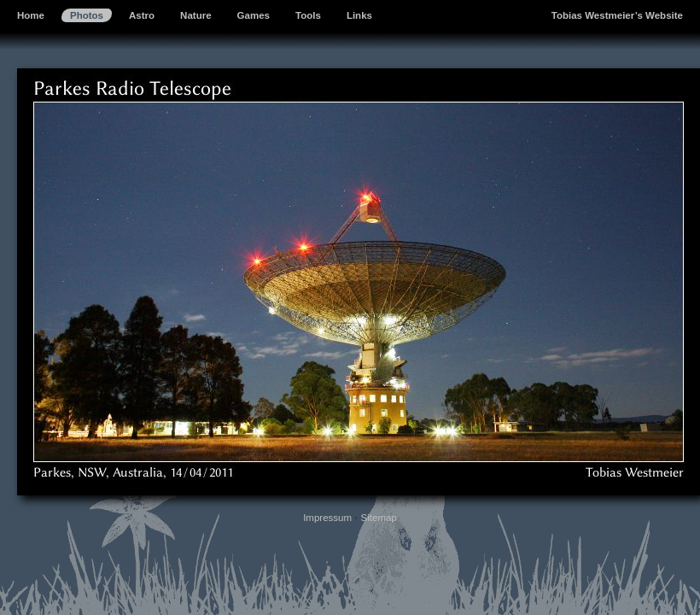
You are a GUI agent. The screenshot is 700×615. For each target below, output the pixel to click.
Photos (87, 15)
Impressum (327, 518)
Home (31, 15)
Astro (142, 15)
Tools (308, 15)
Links (359, 15)
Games (254, 15)
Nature (195, 15)
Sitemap (379, 518)
